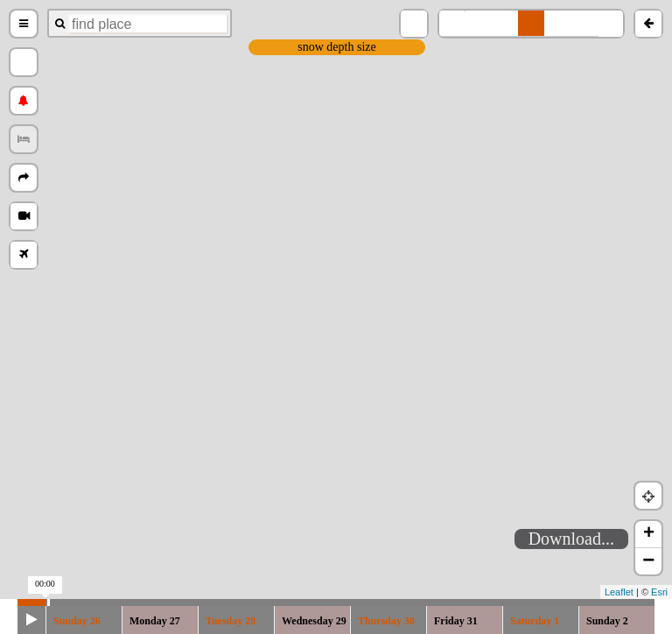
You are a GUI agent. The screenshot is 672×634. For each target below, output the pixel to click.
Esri (659, 592)
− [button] (648, 561)
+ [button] (649, 534)
